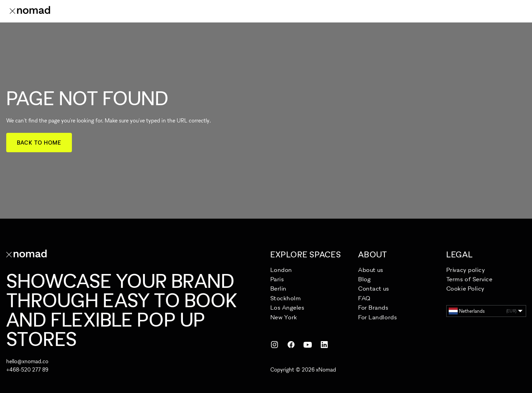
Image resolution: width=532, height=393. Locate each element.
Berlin (278, 288)
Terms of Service (469, 279)
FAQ (364, 298)
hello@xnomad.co (27, 361)
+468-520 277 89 (27, 369)
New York (284, 317)
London (281, 270)
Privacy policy (466, 270)
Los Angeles (287, 307)
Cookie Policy (465, 288)
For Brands (373, 307)
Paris (277, 279)
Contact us (374, 288)
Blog (364, 279)
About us (371, 270)
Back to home (39, 143)
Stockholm (286, 298)
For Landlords (377, 317)
